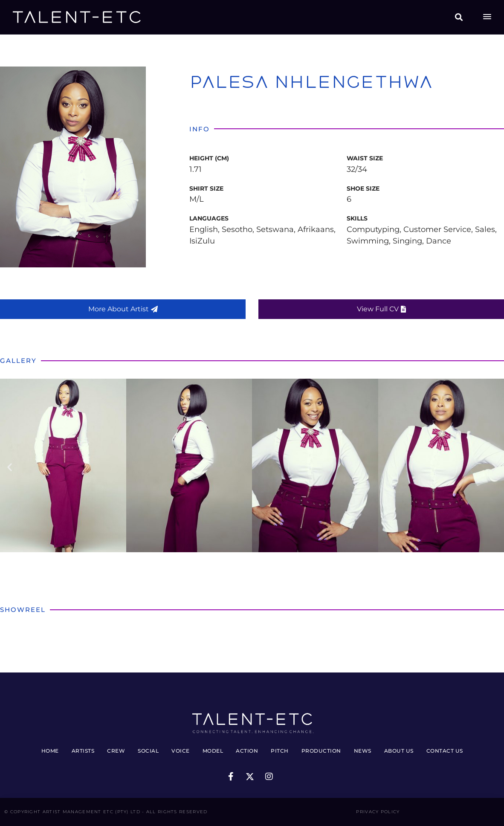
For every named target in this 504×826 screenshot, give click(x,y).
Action (247, 751)
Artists (83, 751)
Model (213, 751)
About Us (399, 751)
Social (148, 751)
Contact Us (445, 751)
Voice (181, 751)
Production (321, 751)
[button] (459, 17)
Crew (116, 751)
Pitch (280, 751)
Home (50, 751)
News (363, 751)
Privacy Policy (378, 812)
